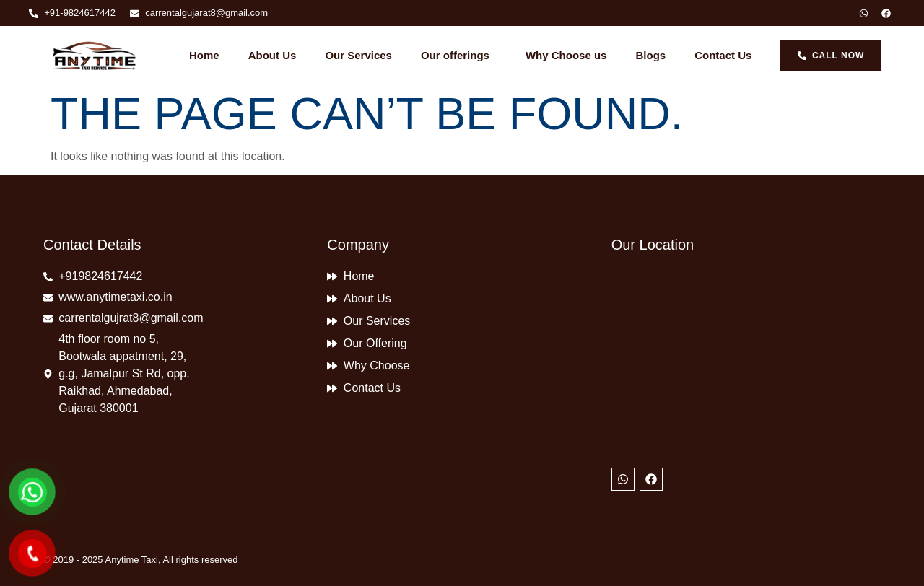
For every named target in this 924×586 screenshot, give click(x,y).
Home (204, 55)
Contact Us (723, 55)
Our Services (358, 55)
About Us (273, 55)
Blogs (650, 55)
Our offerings (459, 56)
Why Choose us (566, 55)
